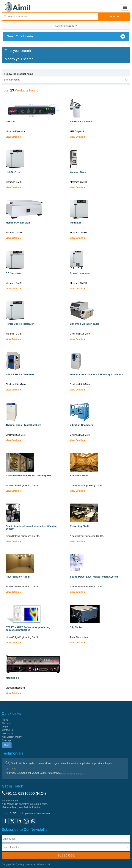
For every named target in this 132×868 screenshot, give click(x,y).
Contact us (8, 730)
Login (5, 727)
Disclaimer (8, 733)
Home (5, 720)
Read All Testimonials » (73, 774)
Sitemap (6, 740)
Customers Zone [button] (66, 26)
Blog (7, 745)
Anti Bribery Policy (12, 737)
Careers (6, 723)
